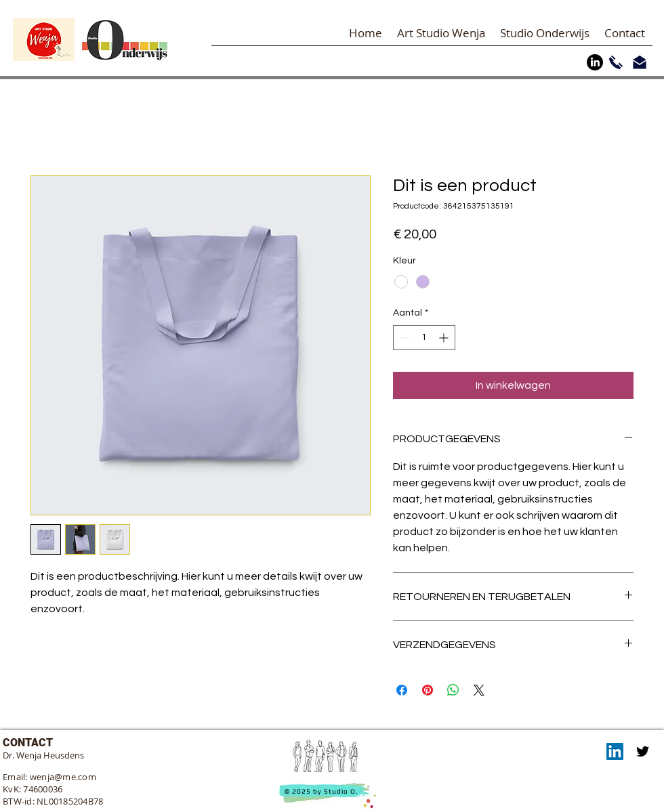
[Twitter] (643, 751)
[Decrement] (403, 338)
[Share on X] (479, 690)
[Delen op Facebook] (402, 690)
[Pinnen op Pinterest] (428, 690)
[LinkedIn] (595, 62)
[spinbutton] (424, 338)
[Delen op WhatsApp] (453, 690)
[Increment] (445, 338)
